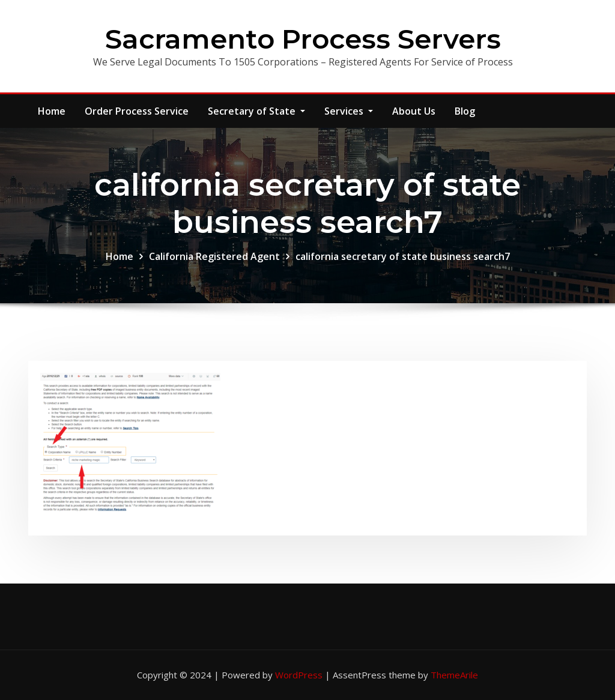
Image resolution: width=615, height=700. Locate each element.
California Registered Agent (214, 256)
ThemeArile (454, 675)
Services (349, 111)
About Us (414, 111)
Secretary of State (256, 111)
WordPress (299, 675)
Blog (465, 111)
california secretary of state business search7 (403, 256)
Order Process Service (137, 111)
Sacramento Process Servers (303, 39)
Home (52, 111)
